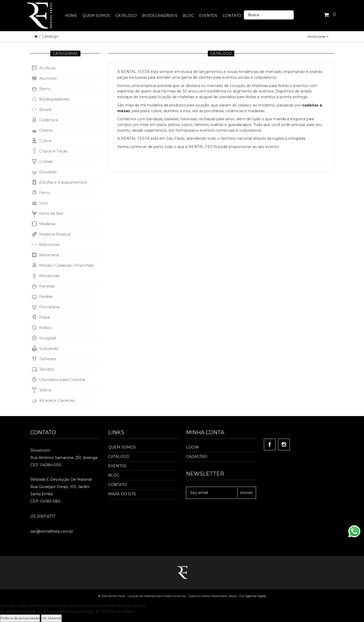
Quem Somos (122, 447)
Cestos (46, 130)
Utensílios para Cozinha (62, 380)
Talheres (48, 359)
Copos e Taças (53, 151)
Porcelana (49, 307)
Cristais (46, 161)
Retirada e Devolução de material (61, 479)
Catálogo (50, 36)
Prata (44, 317)
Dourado (48, 172)
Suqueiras (49, 348)
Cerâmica (49, 120)
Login (192, 447)
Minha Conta (318, 37)
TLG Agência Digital (253, 596)
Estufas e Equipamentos (63, 182)
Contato (118, 485)
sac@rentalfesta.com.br (52, 531)
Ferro (45, 193)
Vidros (45, 390)
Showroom (40, 450)
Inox (43, 203)
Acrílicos (47, 68)
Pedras (46, 296)
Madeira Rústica (55, 234)
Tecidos (47, 369)
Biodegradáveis (54, 99)
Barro (45, 89)
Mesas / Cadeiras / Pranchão (67, 265)
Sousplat (48, 338)
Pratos (45, 328)
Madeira (47, 224)
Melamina (49, 255)
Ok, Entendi (51, 618)
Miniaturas (49, 276)
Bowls (45, 109)
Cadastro (197, 457)
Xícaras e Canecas (57, 400)
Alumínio (48, 78)
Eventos (117, 466)
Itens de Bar (51, 213)
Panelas (47, 286)
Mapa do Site (122, 494)
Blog (114, 475)
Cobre (45, 141)
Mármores (49, 245)
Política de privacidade (20, 618)
